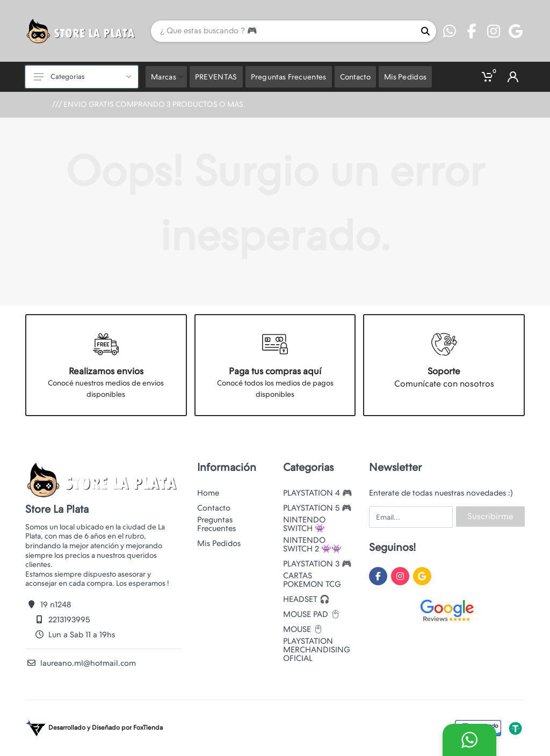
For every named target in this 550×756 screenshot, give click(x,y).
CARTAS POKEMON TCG (312, 580)
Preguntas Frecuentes (216, 524)
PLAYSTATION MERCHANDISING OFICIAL (317, 650)
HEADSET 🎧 (306, 599)
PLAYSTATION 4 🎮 (318, 493)
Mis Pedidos (219, 543)
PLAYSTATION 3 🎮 (317, 564)
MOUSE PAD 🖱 (312, 614)
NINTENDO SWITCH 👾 (304, 524)
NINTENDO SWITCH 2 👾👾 (312, 544)
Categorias (82, 77)
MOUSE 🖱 (303, 629)
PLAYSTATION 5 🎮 (317, 508)
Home (208, 493)
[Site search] (283, 31)
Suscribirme (490, 516)
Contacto (214, 508)
